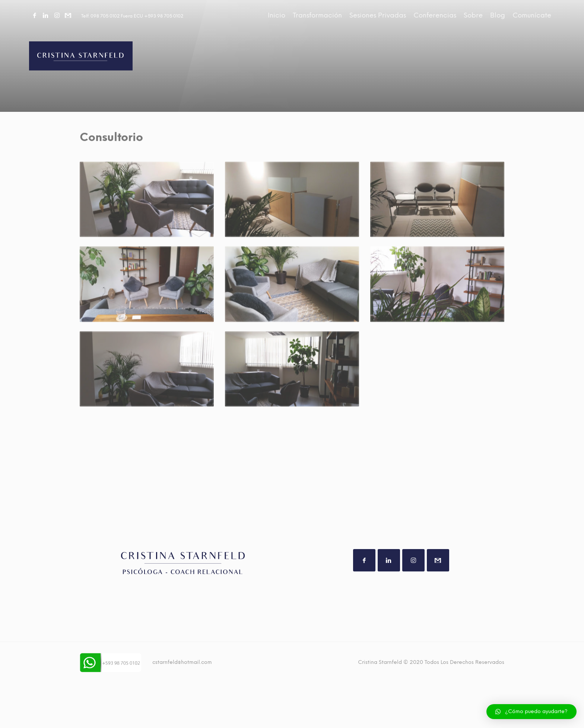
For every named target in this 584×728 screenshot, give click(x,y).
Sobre (473, 15)
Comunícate (532, 15)
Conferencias (435, 15)
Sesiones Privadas (378, 15)
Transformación (317, 15)
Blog (498, 15)
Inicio (277, 15)
